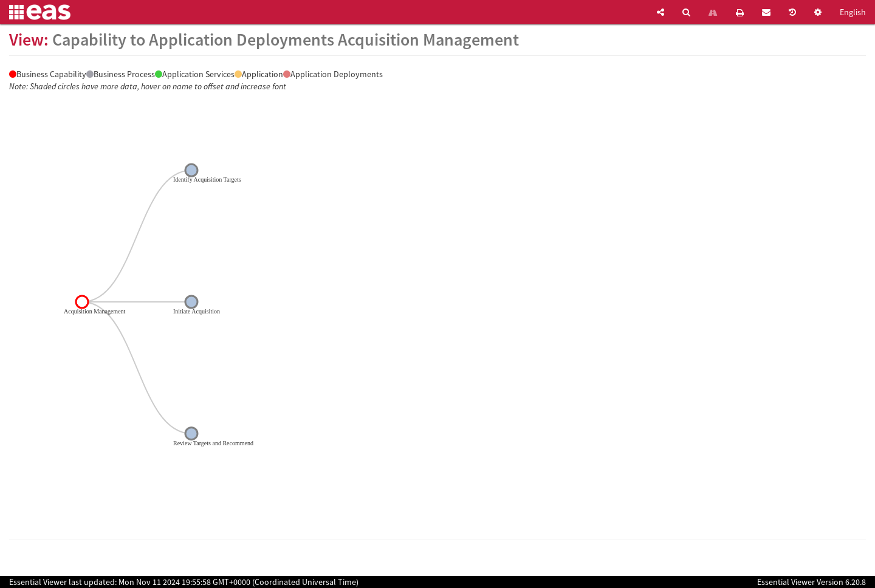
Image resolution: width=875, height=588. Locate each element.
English (853, 12)
